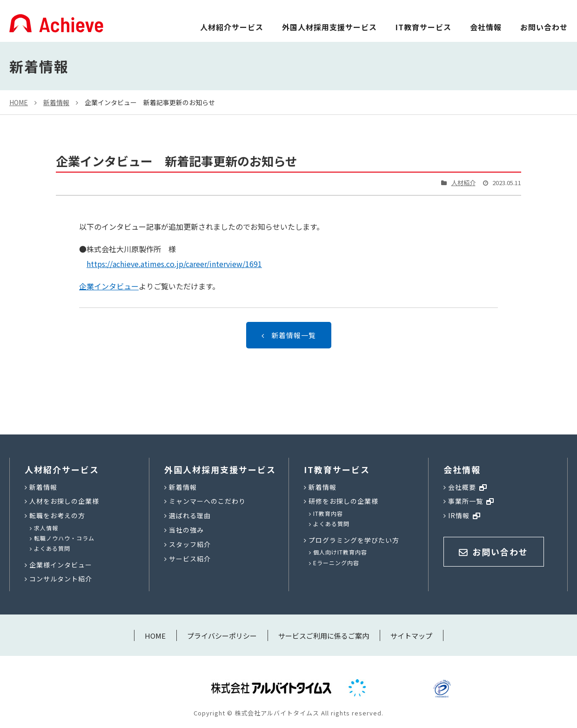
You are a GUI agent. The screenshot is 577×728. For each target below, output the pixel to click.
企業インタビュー (109, 286)
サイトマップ (411, 636)
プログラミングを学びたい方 (354, 540)
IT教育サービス (423, 27)
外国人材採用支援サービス (329, 27)
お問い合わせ (544, 27)
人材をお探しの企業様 (64, 501)
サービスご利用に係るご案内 (324, 636)
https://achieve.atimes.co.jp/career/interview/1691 (174, 264)
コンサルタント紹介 (61, 579)
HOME (19, 102)
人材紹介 (463, 183)
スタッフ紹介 (190, 544)
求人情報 (46, 528)
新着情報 (56, 102)
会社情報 (486, 27)
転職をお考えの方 (57, 515)
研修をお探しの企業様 (343, 501)
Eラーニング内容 (336, 563)
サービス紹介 (190, 559)
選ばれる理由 (190, 515)
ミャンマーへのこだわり (207, 501)
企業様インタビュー (61, 565)
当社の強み (186, 530)
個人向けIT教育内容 (340, 552)
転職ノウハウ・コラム (64, 538)
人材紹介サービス (232, 27)
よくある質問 (52, 548)
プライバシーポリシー (222, 636)
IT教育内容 (328, 513)
